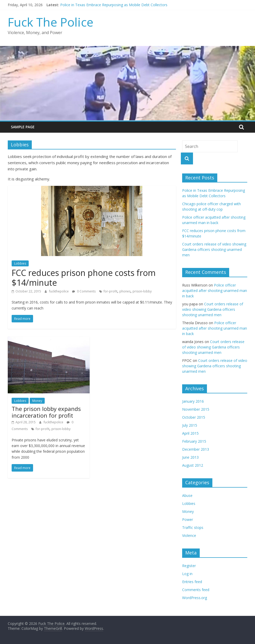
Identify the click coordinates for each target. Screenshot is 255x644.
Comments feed (196, 590)
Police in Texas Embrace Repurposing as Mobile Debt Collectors (114, 5)
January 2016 (193, 401)
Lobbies (20, 263)
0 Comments (84, 291)
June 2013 (190, 457)
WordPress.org (195, 598)
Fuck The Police (51, 22)
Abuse (187, 495)
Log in (187, 574)
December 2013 (196, 449)
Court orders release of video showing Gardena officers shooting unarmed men (214, 249)
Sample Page (23, 127)
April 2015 (190, 433)
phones (125, 291)
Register (189, 566)
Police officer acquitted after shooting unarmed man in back (215, 291)
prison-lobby (142, 291)
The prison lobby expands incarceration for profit (46, 412)
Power (188, 519)
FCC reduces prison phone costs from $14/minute (84, 278)
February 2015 (194, 441)
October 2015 (194, 417)
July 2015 (190, 425)
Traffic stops (193, 527)
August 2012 (193, 465)
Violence (189, 535)
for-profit (110, 291)
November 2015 (196, 409)
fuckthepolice (59, 291)
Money (37, 401)
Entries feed (192, 582)
